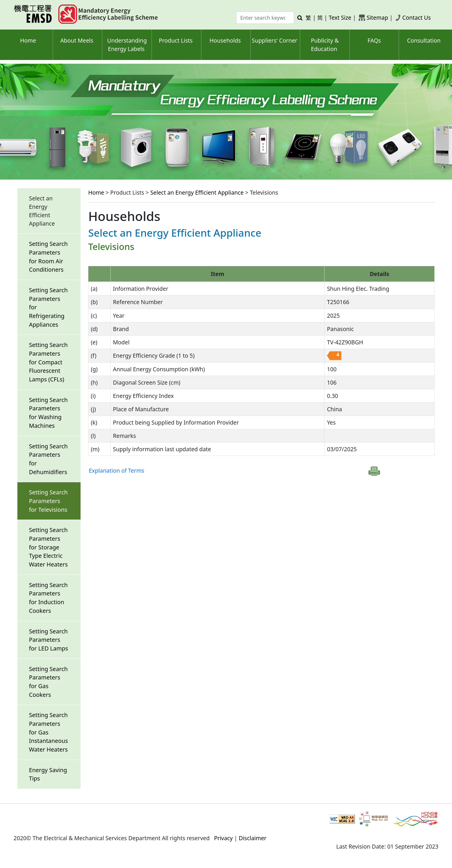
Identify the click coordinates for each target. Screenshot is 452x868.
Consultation (424, 40)
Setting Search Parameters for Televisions (48, 501)
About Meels (77, 40)
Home (28, 40)
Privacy (224, 838)
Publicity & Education (325, 45)
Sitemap (377, 18)
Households (225, 40)
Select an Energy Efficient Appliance (197, 192)
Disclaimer (253, 838)
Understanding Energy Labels (127, 45)
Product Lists (176, 40)
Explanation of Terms (116, 470)
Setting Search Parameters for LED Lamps (49, 640)
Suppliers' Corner (275, 40)
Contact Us (417, 18)
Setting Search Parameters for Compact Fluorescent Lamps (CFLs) (48, 362)
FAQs (374, 40)
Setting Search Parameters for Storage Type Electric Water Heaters (48, 547)
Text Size (340, 18)
